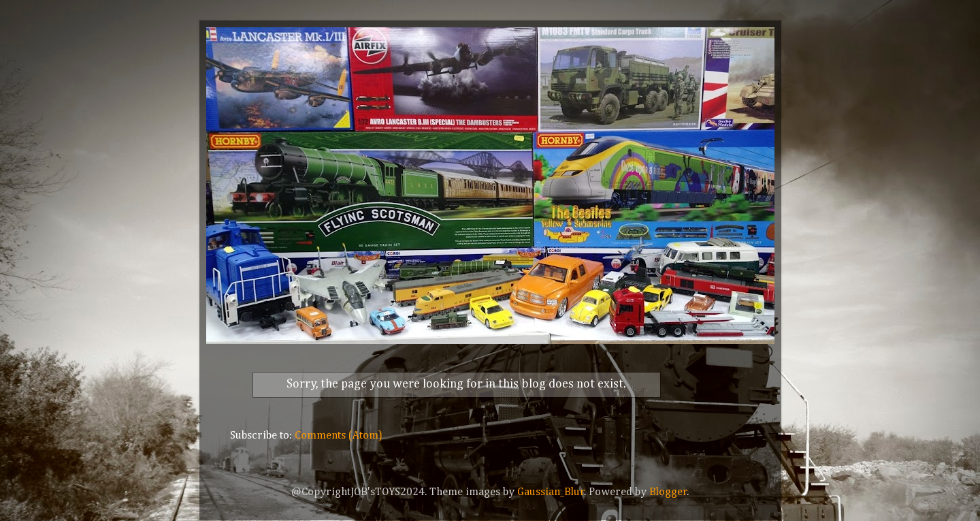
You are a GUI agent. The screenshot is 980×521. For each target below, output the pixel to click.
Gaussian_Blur (551, 492)
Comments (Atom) (339, 436)
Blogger (668, 492)
